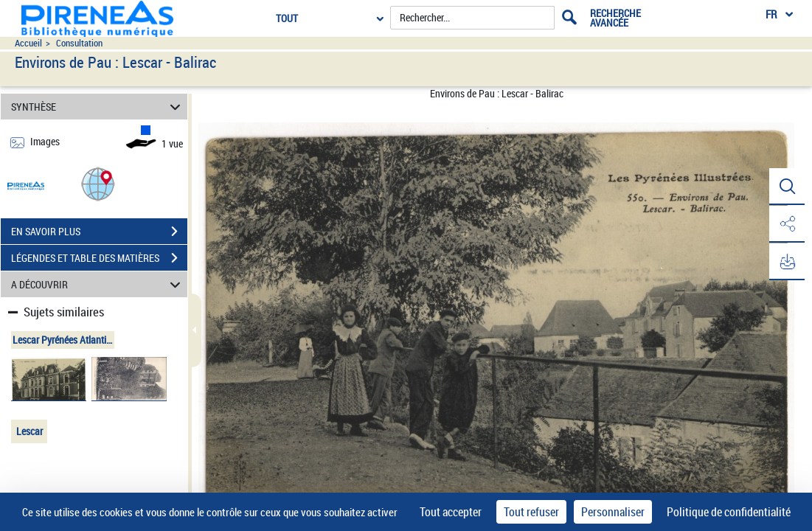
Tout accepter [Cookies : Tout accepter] (451, 512)
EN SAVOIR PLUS (99, 232)
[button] (98, 183)
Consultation (79, 43)
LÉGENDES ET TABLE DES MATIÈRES (99, 258)
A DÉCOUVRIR (98, 284)
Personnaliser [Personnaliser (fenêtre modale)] (613, 512)
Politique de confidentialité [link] (729, 512)
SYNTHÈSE (98, 107)
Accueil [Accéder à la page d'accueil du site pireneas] (28, 43)
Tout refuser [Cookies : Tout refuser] (531, 512)
